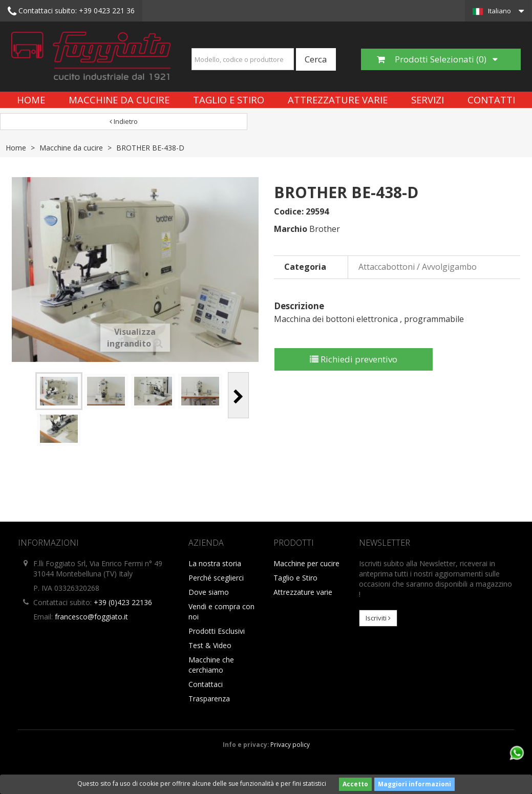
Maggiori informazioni (414, 784)
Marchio (291, 229)
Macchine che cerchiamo (211, 665)
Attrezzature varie (338, 100)
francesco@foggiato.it (91, 617)
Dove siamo (209, 592)
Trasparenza (209, 699)
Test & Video (210, 645)
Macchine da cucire (119, 100)
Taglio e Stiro (229, 100)
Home (31, 100)
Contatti (491, 100)
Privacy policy (290, 744)
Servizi (428, 100)
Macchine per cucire (306, 563)
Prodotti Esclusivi (217, 631)
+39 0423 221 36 (71, 11)
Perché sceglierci (216, 578)
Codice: (289, 211)
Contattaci (206, 684)
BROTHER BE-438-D (150, 148)
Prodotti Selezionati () (437, 59)
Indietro (124, 121)
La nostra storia (215, 563)
